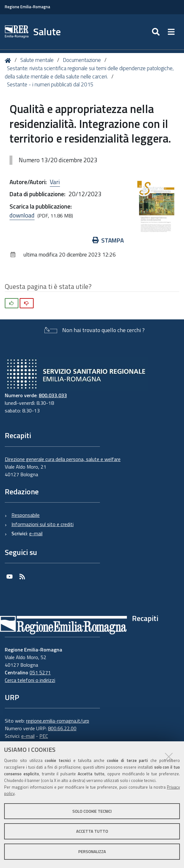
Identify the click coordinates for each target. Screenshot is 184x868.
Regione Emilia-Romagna (27, 7)
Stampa (108, 240)
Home (9, 60)
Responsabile (26, 515)
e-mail (36, 533)
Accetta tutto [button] (92, 831)
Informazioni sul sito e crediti (43, 524)
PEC (44, 736)
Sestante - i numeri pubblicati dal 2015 (50, 84)
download (22, 215)
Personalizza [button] (92, 851)
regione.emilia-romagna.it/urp (58, 721)
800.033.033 (53, 395)
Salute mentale (37, 60)
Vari (55, 182)
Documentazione (82, 60)
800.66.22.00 (62, 728)
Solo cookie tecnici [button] (92, 811)
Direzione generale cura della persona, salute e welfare (63, 459)
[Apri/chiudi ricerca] (157, 32)
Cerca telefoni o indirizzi (30, 680)
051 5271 (40, 672)
